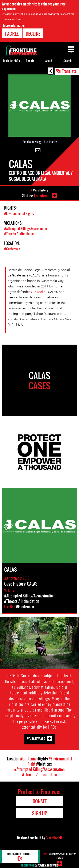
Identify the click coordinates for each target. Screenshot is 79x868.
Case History (41, 190)
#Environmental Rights (19, 213)
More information (14, 25)
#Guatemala (12, 249)
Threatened (42, 196)
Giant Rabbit (54, 838)
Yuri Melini (38, 292)
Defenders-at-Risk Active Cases (59, 856)
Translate (69, 71)
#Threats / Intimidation (19, 234)
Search (68, 61)
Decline (33, 34)
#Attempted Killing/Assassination (26, 229)
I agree (12, 34)
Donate (30, 61)
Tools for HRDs (11, 61)
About (49, 61)
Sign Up (39, 813)
